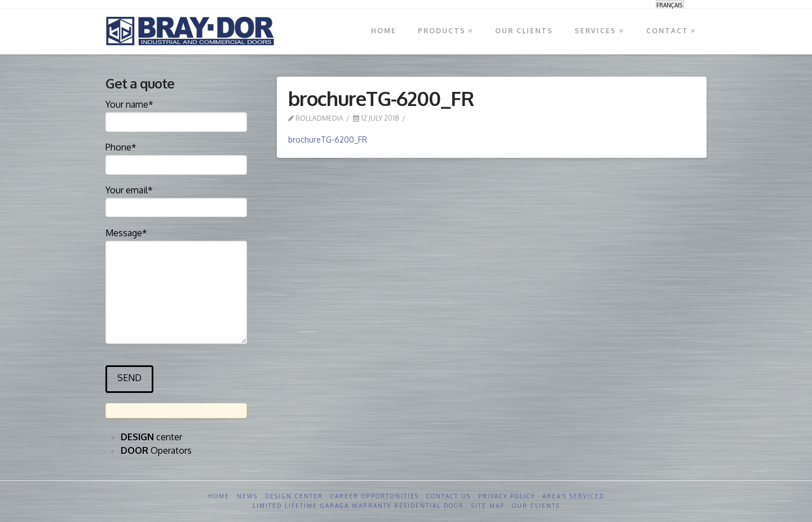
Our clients (536, 506)
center (151, 437)
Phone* (176, 157)
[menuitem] (670, 5)
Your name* (176, 114)
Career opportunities (375, 496)
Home (219, 496)
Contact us (449, 496)
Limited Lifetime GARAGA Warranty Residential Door (358, 506)
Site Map (488, 506)
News (247, 496)
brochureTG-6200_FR (328, 140)
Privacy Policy (507, 496)
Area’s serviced (573, 496)
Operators (156, 450)
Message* (176, 240)
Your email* (176, 200)
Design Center (294, 496)
